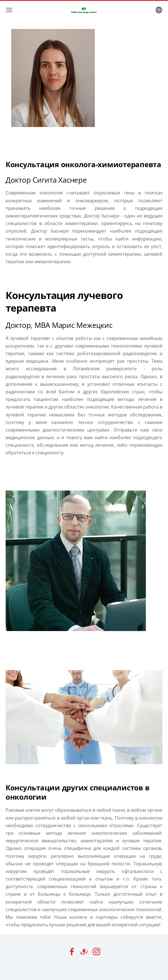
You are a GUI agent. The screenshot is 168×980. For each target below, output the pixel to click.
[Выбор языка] (159, 10)
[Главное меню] (9, 10)
